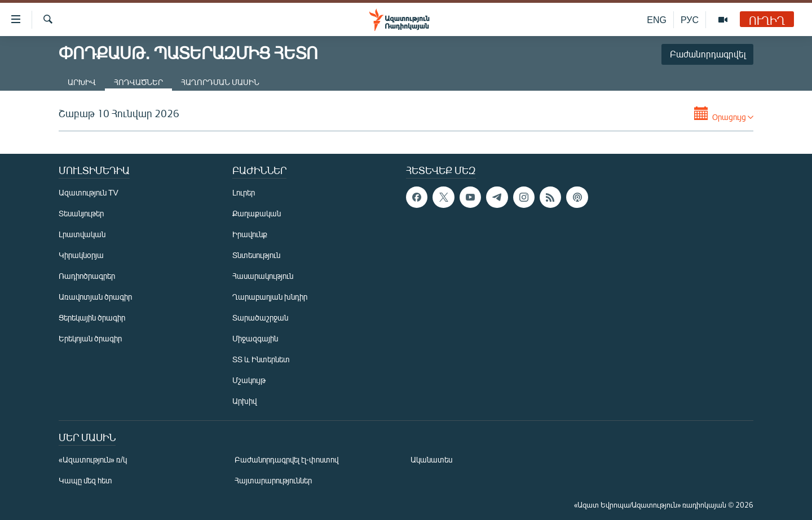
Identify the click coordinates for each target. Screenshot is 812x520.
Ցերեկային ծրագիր (92, 317)
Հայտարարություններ (273, 480)
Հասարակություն (263, 276)
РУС (690, 19)
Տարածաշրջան (260, 317)
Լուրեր (244, 192)
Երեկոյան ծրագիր (90, 338)
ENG (657, 19)
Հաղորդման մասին (220, 82)
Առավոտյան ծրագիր (95, 297)
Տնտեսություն (256, 255)
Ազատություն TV (89, 192)
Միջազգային (255, 338)
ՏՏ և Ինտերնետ (261, 359)
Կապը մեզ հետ (85, 480)
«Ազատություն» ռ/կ (93, 459)
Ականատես (431, 459)
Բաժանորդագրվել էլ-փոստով (286, 459)
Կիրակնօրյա (81, 255)
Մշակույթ (249, 380)
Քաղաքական (257, 213)
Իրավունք (250, 234)
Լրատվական (82, 234)
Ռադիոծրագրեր (87, 276)
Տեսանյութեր (81, 213)
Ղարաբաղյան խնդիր (270, 297)
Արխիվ (82, 82)
